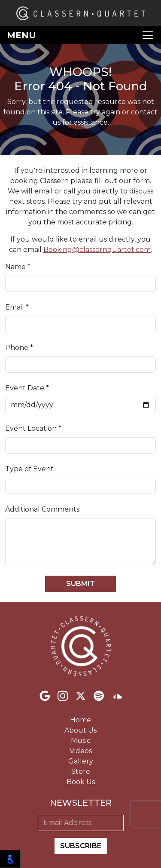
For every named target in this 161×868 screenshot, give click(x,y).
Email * (17, 307)
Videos (81, 751)
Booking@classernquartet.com (97, 250)
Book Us (81, 782)
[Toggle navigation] (80, 35)
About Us (80, 730)
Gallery (81, 761)
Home (80, 720)
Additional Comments (42, 509)
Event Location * (33, 428)
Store (81, 771)
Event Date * (27, 388)
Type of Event (29, 469)
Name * (18, 267)
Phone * (19, 348)
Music (81, 741)
